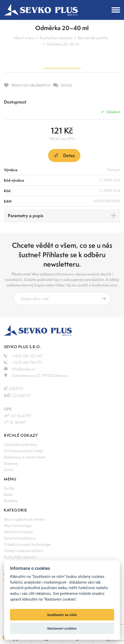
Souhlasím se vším (62, 615)
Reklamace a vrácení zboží (25, 457)
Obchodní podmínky (20, 444)
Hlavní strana (24, 38)
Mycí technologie (18, 525)
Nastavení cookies (62, 628)
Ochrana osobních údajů (24, 451)
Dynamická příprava (20, 538)
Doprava (11, 463)
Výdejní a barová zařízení (23, 551)
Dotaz (64, 155)
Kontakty (11, 501)
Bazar (8, 494)
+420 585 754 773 (23, 362)
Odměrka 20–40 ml (63, 44)
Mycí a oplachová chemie (24, 519)
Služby (9, 488)
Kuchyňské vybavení (56, 38)
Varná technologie (18, 532)
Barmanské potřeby (93, 38)
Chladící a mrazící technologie (28, 544)
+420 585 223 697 (23, 356)
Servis (9, 470)
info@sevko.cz (19, 369)
